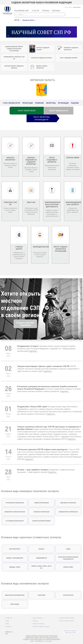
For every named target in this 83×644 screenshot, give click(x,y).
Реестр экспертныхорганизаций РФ (41, 118)
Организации (63, 103)
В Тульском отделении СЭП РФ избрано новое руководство (42, 449)
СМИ (7, 621)
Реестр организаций (39, 624)
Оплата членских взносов (67, 621)
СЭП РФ (17, 20)
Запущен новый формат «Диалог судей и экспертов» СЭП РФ (43, 366)
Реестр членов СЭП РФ (59, 111)
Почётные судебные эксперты (41, 626)
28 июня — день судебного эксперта (33, 470)
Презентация (28, 103)
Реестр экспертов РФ (27, 111)
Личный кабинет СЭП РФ (67, 618)
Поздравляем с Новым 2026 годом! (32, 406)
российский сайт (21, 11)
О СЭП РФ (35, 11)
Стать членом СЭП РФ (12, 103)
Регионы (46, 11)
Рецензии (75, 103)
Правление (39, 103)
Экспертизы (51, 103)
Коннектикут (77, 7)
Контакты (56, 11)
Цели (7, 624)
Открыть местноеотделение (25, 324)
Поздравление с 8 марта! (28, 346)
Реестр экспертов (38, 618)
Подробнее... (33, 351)
